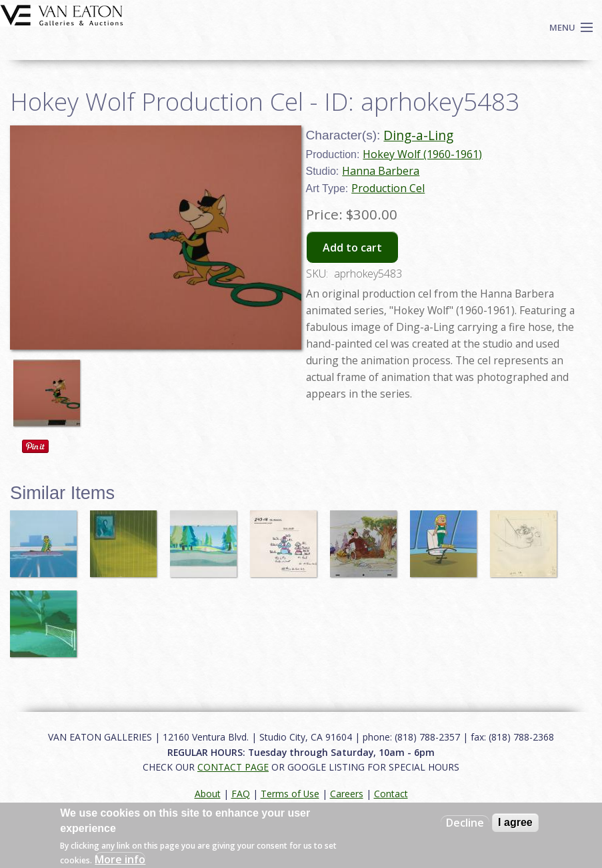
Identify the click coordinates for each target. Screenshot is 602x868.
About (208, 794)
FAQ (241, 794)
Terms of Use (290, 794)
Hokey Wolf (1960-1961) (422, 154)
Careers (347, 794)
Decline (465, 823)
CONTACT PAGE (233, 767)
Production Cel (388, 188)
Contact (391, 794)
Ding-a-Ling (418, 135)
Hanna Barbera (381, 171)
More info (120, 859)
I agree (515, 822)
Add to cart (352, 248)
